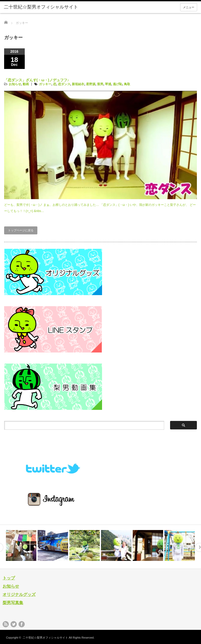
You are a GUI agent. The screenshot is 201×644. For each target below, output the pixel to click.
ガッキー (45, 84)
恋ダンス (64, 84)
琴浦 (108, 84)
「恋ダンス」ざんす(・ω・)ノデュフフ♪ (37, 80)
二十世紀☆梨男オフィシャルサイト (45, 638)
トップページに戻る (21, 230)
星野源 (91, 84)
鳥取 (127, 84)
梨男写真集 (13, 603)
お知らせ (15, 84)
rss (6, 624)
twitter (14, 624)
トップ (9, 578)
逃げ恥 (118, 84)
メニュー (189, 7)
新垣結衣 (78, 84)
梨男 (100, 84)
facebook (22, 624)
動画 (26, 84)
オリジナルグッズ (19, 594)
